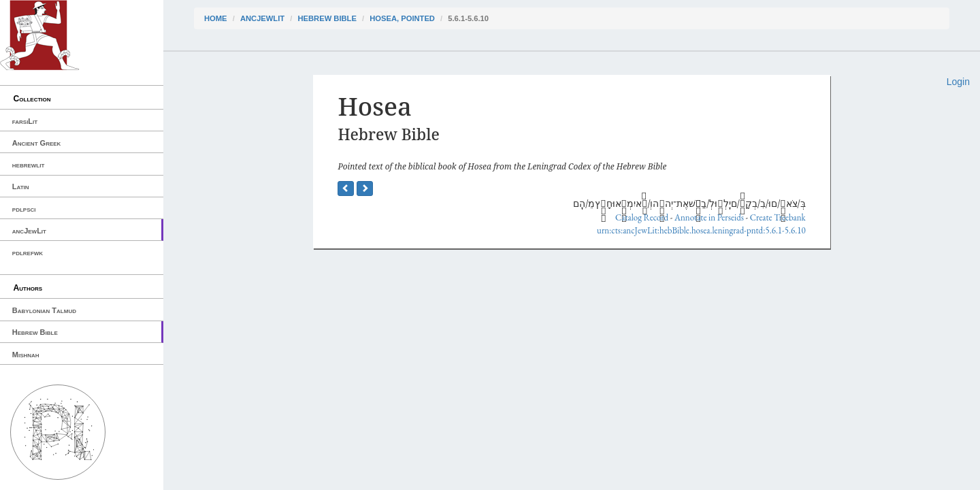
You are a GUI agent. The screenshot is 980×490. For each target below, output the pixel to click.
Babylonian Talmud (44, 310)
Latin (21, 186)
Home (216, 18)
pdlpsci (24, 209)
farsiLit (25, 121)
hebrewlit (29, 165)
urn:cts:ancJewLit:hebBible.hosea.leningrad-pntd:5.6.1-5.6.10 (701, 230)
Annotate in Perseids (709, 217)
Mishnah (26, 355)
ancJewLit (29, 231)
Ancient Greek (37, 143)
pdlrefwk (28, 252)
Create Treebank (778, 217)
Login (958, 82)
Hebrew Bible (35, 332)
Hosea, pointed (402, 18)
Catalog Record (642, 217)
